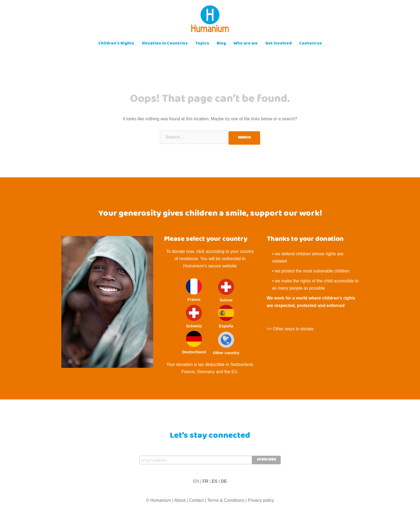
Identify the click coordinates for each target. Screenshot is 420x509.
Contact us (311, 44)
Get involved (278, 44)
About (180, 500)
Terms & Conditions (226, 500)
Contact (196, 500)
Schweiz (194, 317)
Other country (226, 343)
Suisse (226, 291)
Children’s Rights (116, 44)
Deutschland (194, 343)
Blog (221, 44)
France (194, 290)
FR (205, 481)
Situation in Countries (165, 44)
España (226, 317)
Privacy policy (261, 500)
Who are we (246, 44)
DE (224, 481)
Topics (202, 44)
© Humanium (159, 500)
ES (215, 481)
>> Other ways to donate (290, 329)
